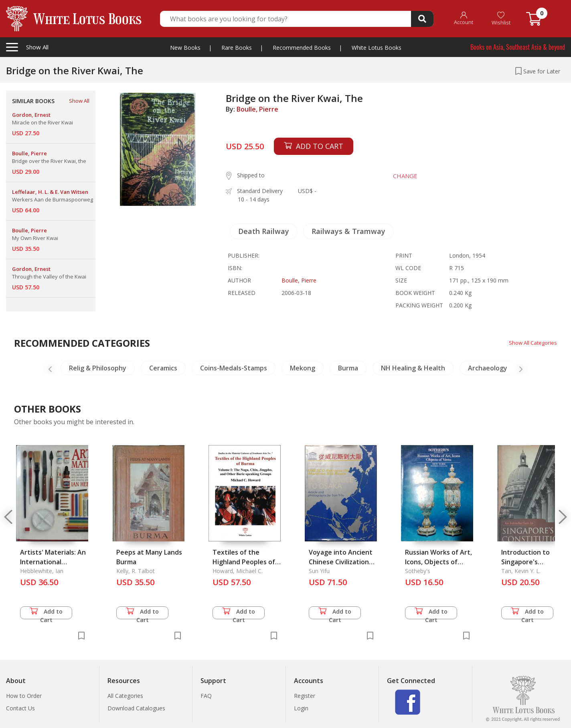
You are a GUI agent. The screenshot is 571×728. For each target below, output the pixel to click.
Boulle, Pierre (257, 109)
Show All (79, 101)
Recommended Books (302, 48)
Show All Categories (531, 343)
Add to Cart (46, 613)
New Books (185, 48)
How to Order (24, 696)
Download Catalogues (136, 708)
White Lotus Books (377, 48)
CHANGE (402, 176)
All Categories (125, 696)
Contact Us (20, 708)
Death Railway (264, 231)
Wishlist (501, 19)
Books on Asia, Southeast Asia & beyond (518, 47)
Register (305, 696)
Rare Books (237, 48)
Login (301, 708)
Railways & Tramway (348, 231)
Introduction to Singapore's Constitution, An (527, 562)
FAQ (206, 696)
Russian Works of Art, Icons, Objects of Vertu (438, 562)
